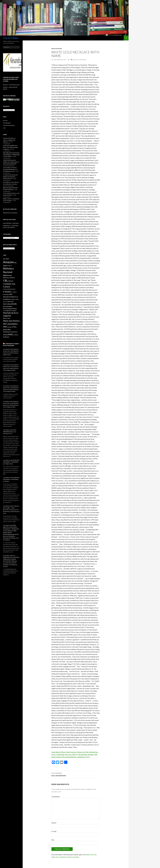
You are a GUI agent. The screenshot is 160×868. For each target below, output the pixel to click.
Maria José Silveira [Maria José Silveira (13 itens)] (11, 321)
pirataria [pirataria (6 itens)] (10, 327)
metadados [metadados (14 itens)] (13, 324)
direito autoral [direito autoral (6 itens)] (11, 289)
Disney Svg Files (83, 752)
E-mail (54, 831)
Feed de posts (7, 123)
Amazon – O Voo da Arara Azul (11, 85)
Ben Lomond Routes (69, 757)
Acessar (5, 120)
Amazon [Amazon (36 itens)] (8, 262)
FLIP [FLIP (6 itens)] (17, 297)
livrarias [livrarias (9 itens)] (9, 306)
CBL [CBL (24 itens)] (5, 280)
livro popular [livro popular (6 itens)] (13, 311)
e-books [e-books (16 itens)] (7, 292)
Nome (54, 823)
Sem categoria (57, 49)
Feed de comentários (9, 125)
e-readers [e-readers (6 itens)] (14, 292)
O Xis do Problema (11, 38)
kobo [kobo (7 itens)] (5, 307)
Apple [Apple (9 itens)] (5, 265)
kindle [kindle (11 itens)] (14, 304)
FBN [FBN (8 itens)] (11, 294)
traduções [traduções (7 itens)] (6, 337)
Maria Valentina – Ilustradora (11, 223)
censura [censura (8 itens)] (11, 281)
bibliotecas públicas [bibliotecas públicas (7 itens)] (9, 278)
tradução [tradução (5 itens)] (16, 335)
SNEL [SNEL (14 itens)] (11, 334)
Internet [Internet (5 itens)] (5, 302)
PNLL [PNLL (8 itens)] (15, 327)
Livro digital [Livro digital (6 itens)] (6, 311)
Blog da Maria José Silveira (10, 213)
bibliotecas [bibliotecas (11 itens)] (7, 275)
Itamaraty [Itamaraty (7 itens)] (11, 301)
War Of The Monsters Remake (83, 754)
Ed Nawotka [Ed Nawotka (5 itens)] (6, 294)
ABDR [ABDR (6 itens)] (7, 259)
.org (4, 128)
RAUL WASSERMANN (76, 774)
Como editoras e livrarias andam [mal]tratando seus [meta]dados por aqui (10, 169)
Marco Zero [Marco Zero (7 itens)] (7, 318)
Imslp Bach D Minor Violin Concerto (64, 752)
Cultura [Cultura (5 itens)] (5, 289)
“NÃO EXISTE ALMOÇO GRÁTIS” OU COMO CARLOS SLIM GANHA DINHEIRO (11, 162)
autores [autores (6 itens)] (10, 266)
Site (53, 840)
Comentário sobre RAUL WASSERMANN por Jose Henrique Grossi (10, 432)
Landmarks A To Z (83, 757)
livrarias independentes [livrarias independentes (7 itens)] (10, 309)
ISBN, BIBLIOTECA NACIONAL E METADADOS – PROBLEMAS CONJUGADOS (11, 155)
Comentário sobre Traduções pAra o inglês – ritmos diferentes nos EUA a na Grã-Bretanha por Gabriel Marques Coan (11, 510)
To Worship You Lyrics (64, 754)
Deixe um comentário (79, 60)
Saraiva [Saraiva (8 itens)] (6, 335)
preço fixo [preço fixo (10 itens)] (7, 329)
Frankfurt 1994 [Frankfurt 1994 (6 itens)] (14, 299)
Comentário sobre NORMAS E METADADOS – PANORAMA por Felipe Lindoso (11, 462)
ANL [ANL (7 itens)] (15, 263)
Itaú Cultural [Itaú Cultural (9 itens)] (7, 304)
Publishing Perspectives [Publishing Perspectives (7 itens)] (10, 332)
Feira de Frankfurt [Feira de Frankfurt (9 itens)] (9, 297)
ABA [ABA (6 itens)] (4, 259)
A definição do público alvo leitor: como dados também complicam (11, 147)
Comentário (56, 797)
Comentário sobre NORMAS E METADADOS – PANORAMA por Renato (11, 479)
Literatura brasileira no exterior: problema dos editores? (9, 140)
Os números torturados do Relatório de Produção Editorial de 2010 (10, 177)
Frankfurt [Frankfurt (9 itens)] (6, 299)
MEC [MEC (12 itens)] (5, 324)
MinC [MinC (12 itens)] (5, 327)
